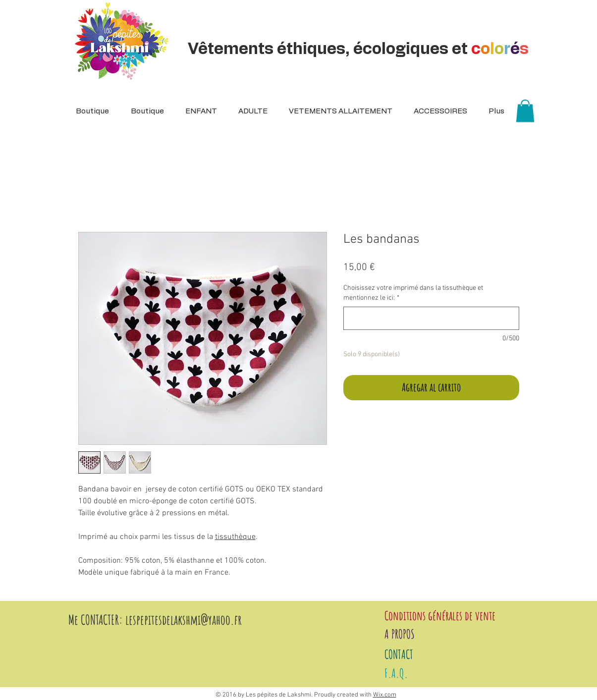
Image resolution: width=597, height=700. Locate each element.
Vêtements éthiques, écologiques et (360, 49)
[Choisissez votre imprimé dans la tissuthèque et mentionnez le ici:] (431, 318)
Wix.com (385, 695)
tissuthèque (235, 537)
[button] (250, 111)
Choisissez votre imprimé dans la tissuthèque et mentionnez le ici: (413, 293)
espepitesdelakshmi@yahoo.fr (185, 620)
